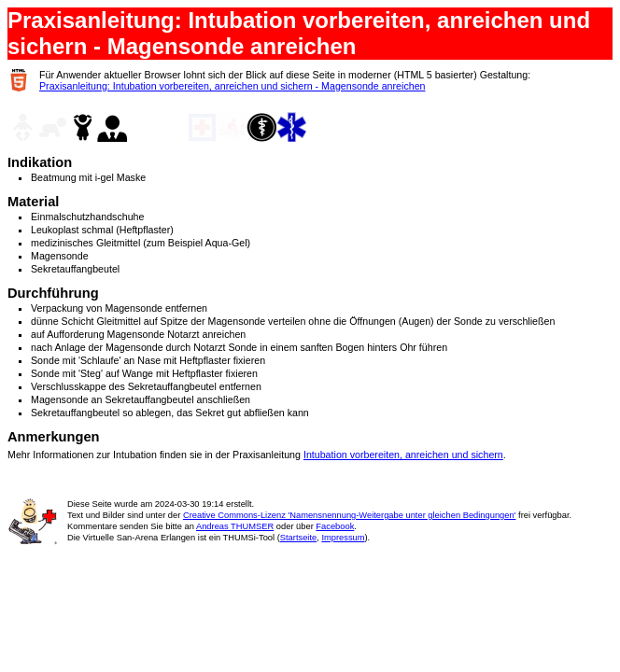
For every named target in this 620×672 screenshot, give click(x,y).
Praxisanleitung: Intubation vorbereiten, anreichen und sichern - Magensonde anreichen (232, 86)
